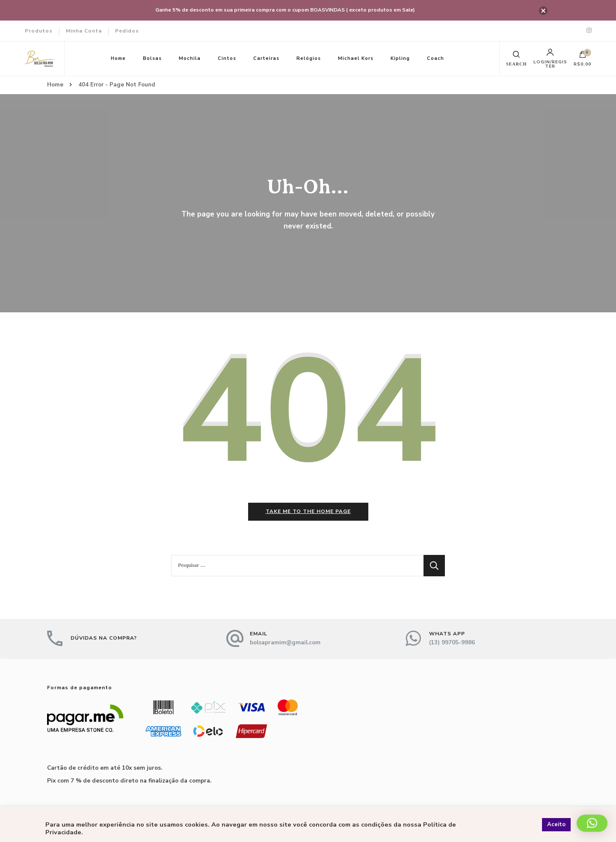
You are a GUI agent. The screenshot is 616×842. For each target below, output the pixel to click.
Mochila (190, 58)
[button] (592, 823)
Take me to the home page (308, 511)
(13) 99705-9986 (452, 642)
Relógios (309, 58)
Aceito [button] (556, 824)
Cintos (227, 58)
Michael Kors (356, 58)
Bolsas (152, 58)
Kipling (400, 58)
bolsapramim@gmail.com (285, 642)
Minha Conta (84, 31)
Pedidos (127, 31)
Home (118, 58)
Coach (435, 58)
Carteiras (266, 58)
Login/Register (550, 59)
